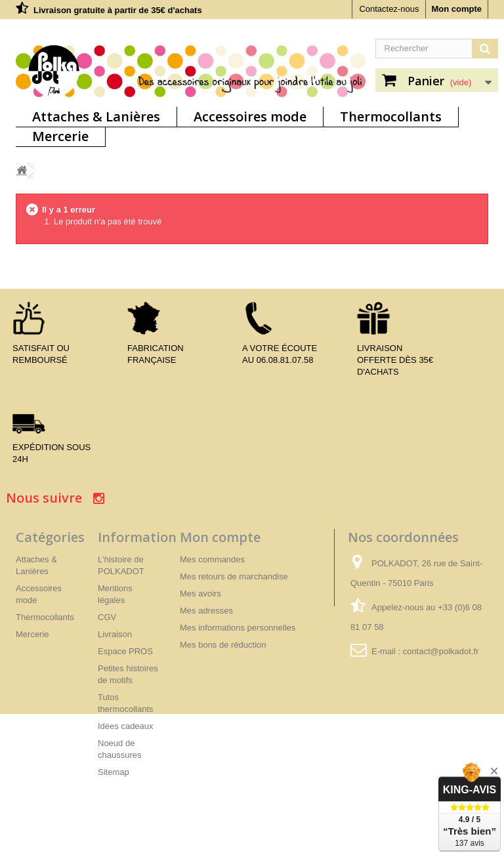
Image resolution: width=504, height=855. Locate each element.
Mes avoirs (200, 594)
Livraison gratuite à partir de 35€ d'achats (118, 10)
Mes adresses (206, 611)
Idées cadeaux (126, 726)
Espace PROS (125, 651)
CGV (107, 617)
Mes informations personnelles (238, 628)
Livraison (115, 634)
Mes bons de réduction (223, 645)
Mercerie (60, 136)
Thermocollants (391, 116)
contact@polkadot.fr (441, 651)
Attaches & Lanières (96, 116)
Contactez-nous (389, 9)
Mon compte (456, 9)
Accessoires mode (250, 116)
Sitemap (114, 772)
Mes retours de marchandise (234, 576)
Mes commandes (212, 559)
